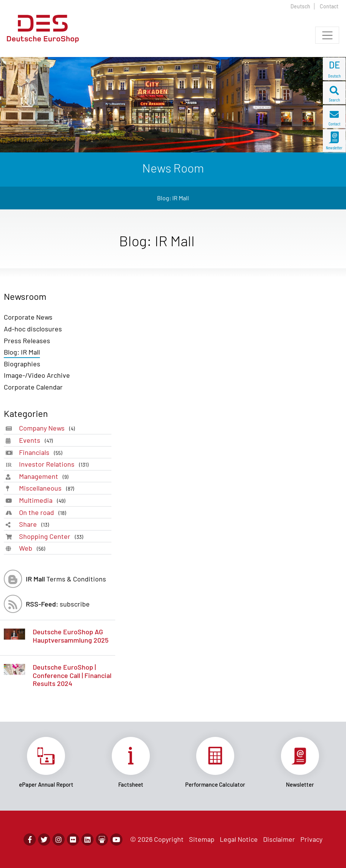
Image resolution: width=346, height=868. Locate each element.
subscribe (58, 604)
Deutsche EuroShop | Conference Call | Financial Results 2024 (72, 675)
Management (45, 476)
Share (36, 524)
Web (34, 548)
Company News (48, 428)
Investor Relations (55, 464)
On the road (44, 512)
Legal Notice (239, 839)
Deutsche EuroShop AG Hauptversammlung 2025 (71, 636)
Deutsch (300, 6)
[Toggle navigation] (327, 35)
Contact (329, 6)
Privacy (311, 839)
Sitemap (202, 839)
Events (37, 440)
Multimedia (44, 500)
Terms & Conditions (66, 579)
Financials (42, 452)
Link (46, 763)
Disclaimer (279, 839)
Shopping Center (53, 536)
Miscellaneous (48, 488)
